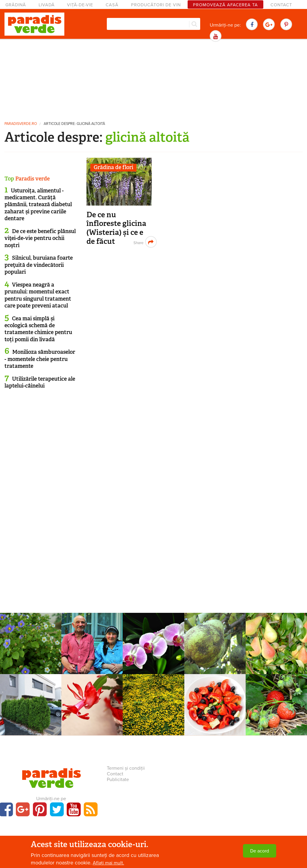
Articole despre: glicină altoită (74, 124)
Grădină (16, 5)
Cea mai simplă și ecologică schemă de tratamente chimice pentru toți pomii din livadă (38, 329)
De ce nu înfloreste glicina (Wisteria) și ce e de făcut (116, 228)
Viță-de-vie (80, 5)
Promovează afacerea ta (225, 5)
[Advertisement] (153, 79)
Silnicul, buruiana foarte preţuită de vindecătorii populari (39, 265)
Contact (281, 5)
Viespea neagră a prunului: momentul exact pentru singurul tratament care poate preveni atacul (38, 295)
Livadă (47, 5)
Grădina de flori (113, 167)
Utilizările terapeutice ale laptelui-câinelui (40, 382)
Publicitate (118, 780)
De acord (260, 851)
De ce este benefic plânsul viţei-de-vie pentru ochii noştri (40, 238)
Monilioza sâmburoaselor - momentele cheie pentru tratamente (40, 359)
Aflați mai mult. (108, 863)
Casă (112, 5)
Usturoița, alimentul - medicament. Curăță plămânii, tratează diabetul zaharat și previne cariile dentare (38, 205)
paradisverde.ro (21, 124)
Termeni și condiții (126, 768)
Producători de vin (156, 5)
